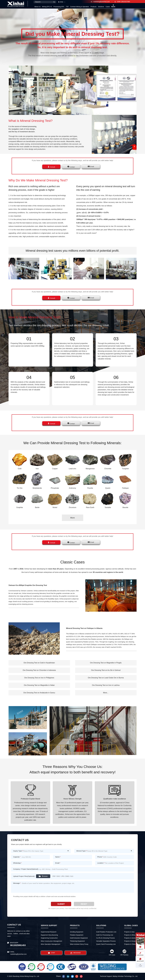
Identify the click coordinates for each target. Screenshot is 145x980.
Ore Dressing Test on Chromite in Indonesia (39, 670)
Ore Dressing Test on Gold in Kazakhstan (39, 663)
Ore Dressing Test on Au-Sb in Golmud (106, 670)
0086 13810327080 (122, 2)
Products (94, 7)
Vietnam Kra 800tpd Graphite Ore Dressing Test (28, 585)
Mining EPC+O (47, 7)
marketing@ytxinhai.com (100, 2)
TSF (67, 7)
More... (106, 693)
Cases (108, 7)
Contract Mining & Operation (80, 7)
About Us (37, 7)
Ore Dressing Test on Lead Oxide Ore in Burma (106, 678)
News (113, 7)
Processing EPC (59, 7)
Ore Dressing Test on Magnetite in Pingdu (106, 663)
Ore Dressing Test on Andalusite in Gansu (39, 693)
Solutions (101, 7)
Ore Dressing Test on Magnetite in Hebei (39, 685)
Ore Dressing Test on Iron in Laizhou (106, 685)
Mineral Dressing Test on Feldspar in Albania (84, 628)
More (72, 518)
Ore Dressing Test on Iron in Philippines (39, 678)
